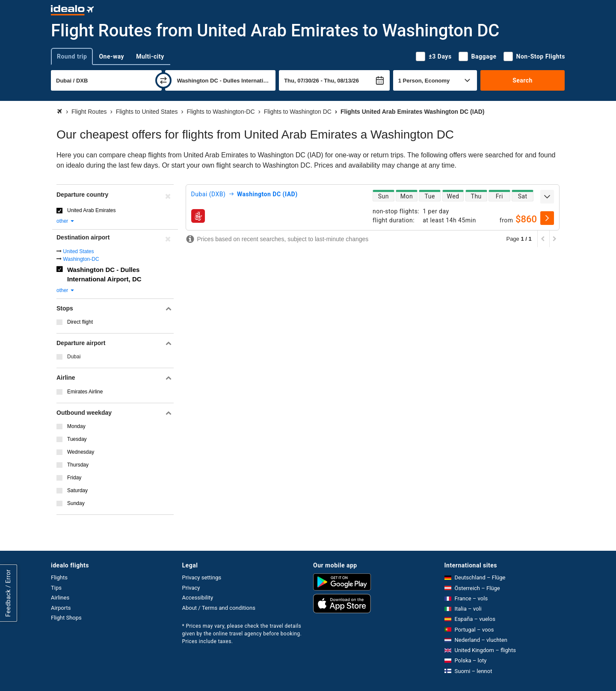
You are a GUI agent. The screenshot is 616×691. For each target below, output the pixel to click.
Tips (56, 588)
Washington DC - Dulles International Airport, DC (104, 275)
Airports (61, 608)
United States (78, 251)
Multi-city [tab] (150, 56)
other (66, 221)
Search (523, 80)
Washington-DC (81, 259)
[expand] (547, 197)
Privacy (191, 588)
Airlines (60, 598)
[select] (547, 218)
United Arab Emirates (91, 210)
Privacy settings (202, 577)
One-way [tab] (111, 56)
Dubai (74, 357)
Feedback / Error (8, 593)
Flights (59, 577)
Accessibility (198, 598)
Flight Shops (66, 618)
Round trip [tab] (72, 56)
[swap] (163, 80)
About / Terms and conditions (219, 608)
